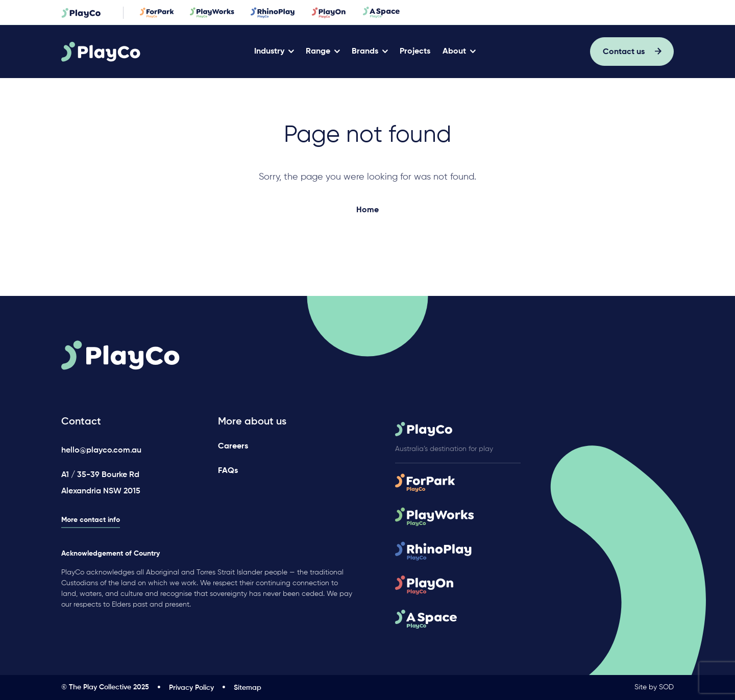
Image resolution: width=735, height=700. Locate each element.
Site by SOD (654, 687)
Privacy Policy (191, 688)
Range (318, 52)
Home (367, 210)
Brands (365, 52)
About (454, 52)
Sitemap (248, 688)
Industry (269, 52)
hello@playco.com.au (101, 451)
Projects (415, 52)
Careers (233, 446)
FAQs (228, 471)
